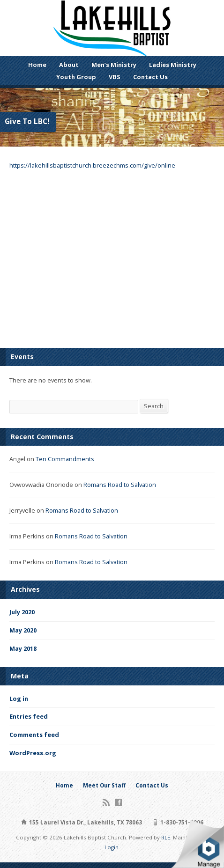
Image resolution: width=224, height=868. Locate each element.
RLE (166, 837)
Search (154, 406)
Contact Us (150, 77)
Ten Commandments (65, 459)
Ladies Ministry (173, 65)
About (69, 65)
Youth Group (76, 77)
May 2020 (23, 630)
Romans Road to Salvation (120, 485)
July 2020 (22, 612)
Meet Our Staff (104, 785)
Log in (19, 699)
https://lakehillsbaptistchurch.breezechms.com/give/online (92, 165)
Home (37, 65)
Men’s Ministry (114, 65)
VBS (115, 77)
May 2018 (23, 648)
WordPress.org (33, 753)
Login (112, 847)
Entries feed (29, 716)
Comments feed (34, 735)
